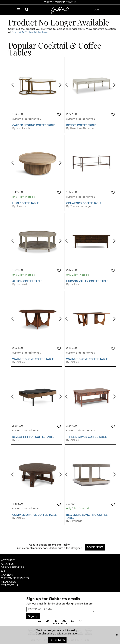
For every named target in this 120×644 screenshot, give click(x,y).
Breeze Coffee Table (81, 125)
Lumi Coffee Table (25, 203)
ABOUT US (8, 564)
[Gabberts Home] (60, 10)
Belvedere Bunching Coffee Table (87, 516)
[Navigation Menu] (19, 10)
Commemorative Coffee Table (34, 515)
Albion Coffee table (27, 281)
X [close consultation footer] (117, 635)
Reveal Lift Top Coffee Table (33, 437)
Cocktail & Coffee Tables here (30, 32)
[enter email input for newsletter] (60, 609)
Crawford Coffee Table (84, 203)
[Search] (27, 10)
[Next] (60, 85)
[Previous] (13, 85)
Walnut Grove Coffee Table (33, 359)
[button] (59, 115)
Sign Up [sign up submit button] (33, 616)
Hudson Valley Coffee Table (87, 281)
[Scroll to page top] (60, 624)
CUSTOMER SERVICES (15, 578)
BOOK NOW (57, 640)
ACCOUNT (8, 560)
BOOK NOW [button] (95, 547)
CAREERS (7, 575)
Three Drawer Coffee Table (87, 437)
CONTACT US (9, 585)
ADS (4, 571)
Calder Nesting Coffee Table (34, 125)
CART (96, 10)
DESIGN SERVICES (12, 568)
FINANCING (9, 582)
